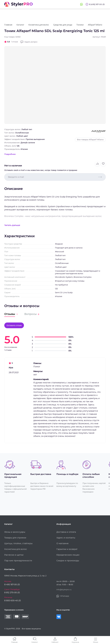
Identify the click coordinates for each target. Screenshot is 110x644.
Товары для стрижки (15, 538)
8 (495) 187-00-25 (97, 4)
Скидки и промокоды (68, 561)
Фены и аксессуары (15, 532)
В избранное (103, 164)
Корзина (75, 642)
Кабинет (55, 642)
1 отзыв (15, 42)
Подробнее (10, 154)
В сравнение (97, 164)
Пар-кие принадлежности (18, 561)
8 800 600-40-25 (13, 601)
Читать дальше (12, 225)
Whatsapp (81, 4)
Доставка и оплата (66, 532)
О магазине (63, 543)
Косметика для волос (16, 549)
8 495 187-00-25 (12, 584)
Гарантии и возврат (67, 549)
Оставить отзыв (14, 325)
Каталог (35, 642)
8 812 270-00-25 (12, 592)
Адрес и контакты (66, 538)
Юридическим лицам (68, 555)
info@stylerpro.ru (64, 590)
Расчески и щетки (14, 555)
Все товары (90, 140)
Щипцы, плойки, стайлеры (18, 543)
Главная (14, 642)
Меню (96, 642)
